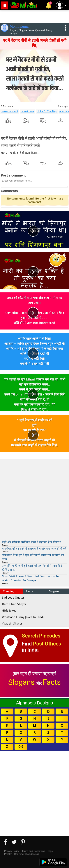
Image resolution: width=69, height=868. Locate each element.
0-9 (21, 747)
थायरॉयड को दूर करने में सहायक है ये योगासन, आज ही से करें (34, 549)
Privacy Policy (12, 851)
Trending (9, 591)
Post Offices (47, 644)
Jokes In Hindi (9, 111)
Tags (50, 851)
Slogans (54, 591)
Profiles (8, 854)
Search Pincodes (41, 636)
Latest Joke (28, 111)
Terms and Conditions (33, 851)
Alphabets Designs (34, 703)
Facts (30, 591)
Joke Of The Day (47, 111)
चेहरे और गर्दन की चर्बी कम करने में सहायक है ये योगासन (31, 542)
